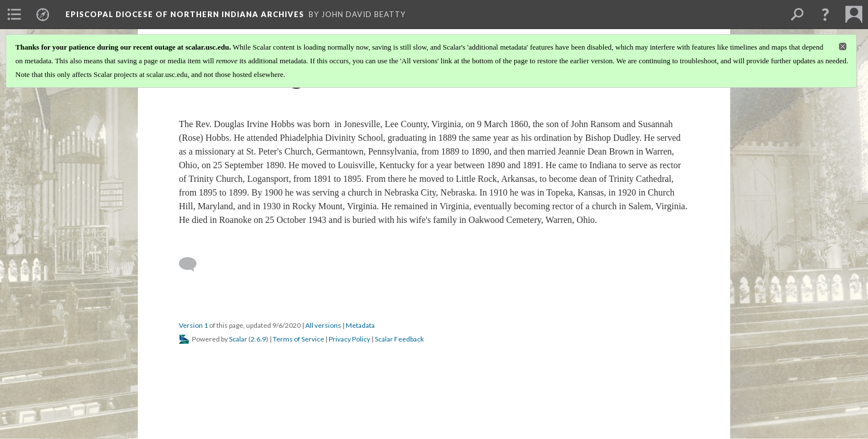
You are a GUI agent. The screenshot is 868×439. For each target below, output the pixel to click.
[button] (825, 14)
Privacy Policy (349, 339)
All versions (323, 325)
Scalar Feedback (399, 339)
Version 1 (193, 325)
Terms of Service (298, 339)
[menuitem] (14, 14)
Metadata (360, 325)
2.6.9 (258, 339)
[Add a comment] (193, 265)
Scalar (238, 339)
